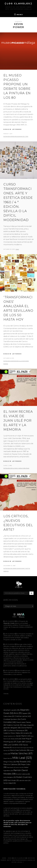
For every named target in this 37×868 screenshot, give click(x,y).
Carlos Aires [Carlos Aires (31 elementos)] (9, 716)
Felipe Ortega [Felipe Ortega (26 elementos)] (28, 725)
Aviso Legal (17, 862)
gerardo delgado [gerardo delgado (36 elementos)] (12, 728)
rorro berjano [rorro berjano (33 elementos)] (10, 777)
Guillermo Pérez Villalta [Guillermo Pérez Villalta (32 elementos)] (13, 733)
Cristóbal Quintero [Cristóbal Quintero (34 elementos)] (12, 719)
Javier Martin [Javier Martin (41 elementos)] (23, 736)
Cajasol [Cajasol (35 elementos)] (26, 713)
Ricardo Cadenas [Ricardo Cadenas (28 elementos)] (23, 774)
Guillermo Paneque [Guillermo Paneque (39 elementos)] (17, 730)
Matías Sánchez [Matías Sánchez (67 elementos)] (22, 753)
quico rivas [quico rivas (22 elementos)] (20, 767)
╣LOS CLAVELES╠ (18, 4)
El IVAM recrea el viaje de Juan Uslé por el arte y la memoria (18, 420)
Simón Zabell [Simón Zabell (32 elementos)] (10, 783)
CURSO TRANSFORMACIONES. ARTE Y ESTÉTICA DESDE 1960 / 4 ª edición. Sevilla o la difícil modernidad (18, 202)
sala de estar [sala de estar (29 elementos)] (25, 780)
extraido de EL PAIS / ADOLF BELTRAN (16, 468)
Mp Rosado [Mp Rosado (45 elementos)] (23, 762)
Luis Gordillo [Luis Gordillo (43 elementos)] (15, 745)
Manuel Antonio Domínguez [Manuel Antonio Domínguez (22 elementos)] (21, 748)
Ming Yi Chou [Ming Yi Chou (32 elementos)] (10, 762)
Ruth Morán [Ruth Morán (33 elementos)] (13, 780)
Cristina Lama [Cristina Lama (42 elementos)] (23, 716)
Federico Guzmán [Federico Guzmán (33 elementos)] (14, 725)
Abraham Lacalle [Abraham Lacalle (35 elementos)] (12, 710)
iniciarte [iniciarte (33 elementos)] (28, 733)
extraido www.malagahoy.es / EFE (16, 136)
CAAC (17, 249)
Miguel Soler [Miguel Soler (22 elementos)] (8, 758)
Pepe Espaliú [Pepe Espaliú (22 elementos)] (11, 767)
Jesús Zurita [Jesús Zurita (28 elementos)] (16, 739)
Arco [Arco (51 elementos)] (18, 713)
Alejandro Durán (9, 623)
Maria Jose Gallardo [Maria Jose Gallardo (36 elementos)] (20, 750)
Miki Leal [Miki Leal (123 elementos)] (22, 758)
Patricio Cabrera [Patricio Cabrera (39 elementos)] (12, 764)
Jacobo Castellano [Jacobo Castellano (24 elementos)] (9, 736)
